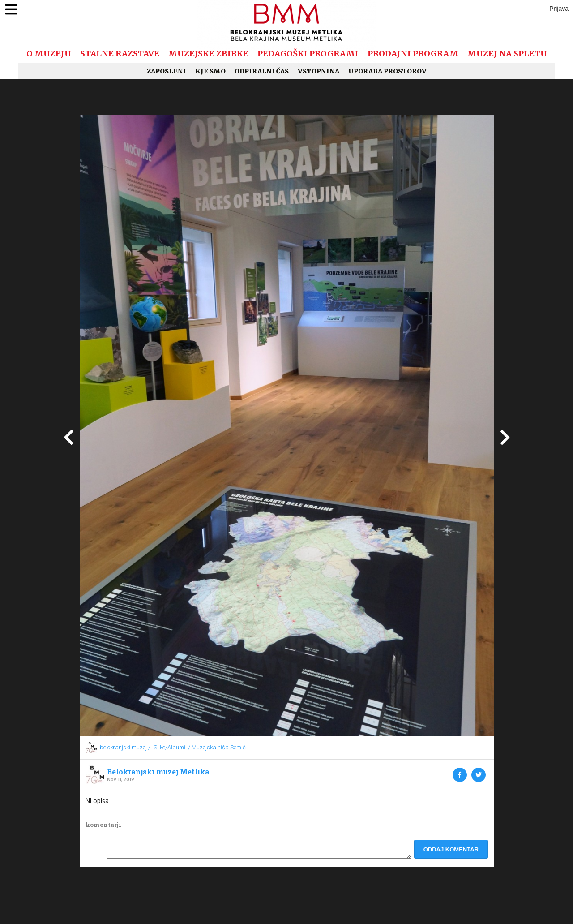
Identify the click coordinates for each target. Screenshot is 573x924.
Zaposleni (167, 71)
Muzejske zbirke (208, 54)
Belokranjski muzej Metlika (158, 772)
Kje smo (210, 71)
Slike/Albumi (169, 747)
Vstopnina (319, 71)
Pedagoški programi (308, 54)
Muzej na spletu (507, 54)
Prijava (559, 9)
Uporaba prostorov (387, 71)
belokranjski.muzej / (125, 747)
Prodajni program (413, 54)
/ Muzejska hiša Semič (217, 747)
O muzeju (49, 54)
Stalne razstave (120, 54)
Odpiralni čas (262, 71)
